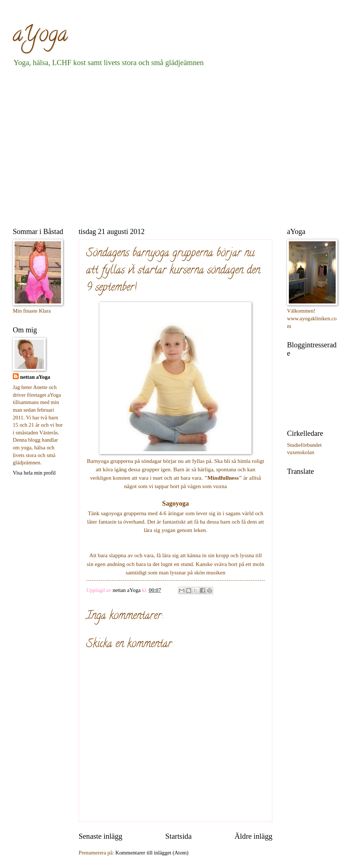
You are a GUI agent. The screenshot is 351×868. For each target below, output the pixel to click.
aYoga (40, 36)
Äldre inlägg (253, 836)
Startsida (178, 836)
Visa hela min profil (34, 473)
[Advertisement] (69, 146)
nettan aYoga (35, 377)
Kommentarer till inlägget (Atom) (152, 853)
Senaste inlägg (101, 836)
